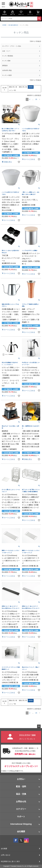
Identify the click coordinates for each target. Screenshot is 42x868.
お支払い (21, 779)
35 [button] (36, 99)
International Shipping (21, 824)
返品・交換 (21, 794)
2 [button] (30, 99)
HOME (4, 25)
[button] (40, 99)
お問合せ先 (21, 802)
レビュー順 (12, 90)
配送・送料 (21, 787)
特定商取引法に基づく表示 (10, 861)
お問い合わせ (6, 855)
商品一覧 (13, 13)
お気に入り (21, 13)
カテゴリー (21, 809)
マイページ (30, 13)
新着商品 (5, 13)
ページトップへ (39, 726)
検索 (39, 19)
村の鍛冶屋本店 (13, 25)
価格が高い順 (23, 87)
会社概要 (21, 831)
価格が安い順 (13, 87)
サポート (21, 817)
